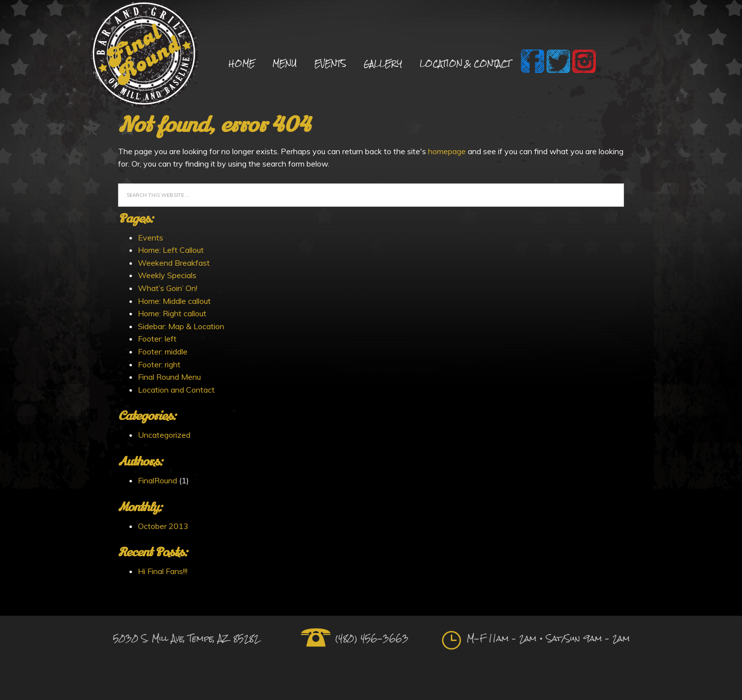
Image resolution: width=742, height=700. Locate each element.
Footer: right (159, 364)
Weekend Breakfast (174, 263)
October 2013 (163, 526)
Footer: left (157, 339)
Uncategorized (164, 435)
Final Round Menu (169, 377)
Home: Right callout (172, 313)
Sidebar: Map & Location (181, 326)
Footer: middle (163, 351)
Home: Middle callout (174, 301)
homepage (447, 151)
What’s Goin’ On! (168, 288)
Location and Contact (176, 390)
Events (151, 237)
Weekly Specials (167, 275)
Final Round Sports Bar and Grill (144, 56)
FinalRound (157, 480)
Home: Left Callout (171, 250)
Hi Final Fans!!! (163, 571)
